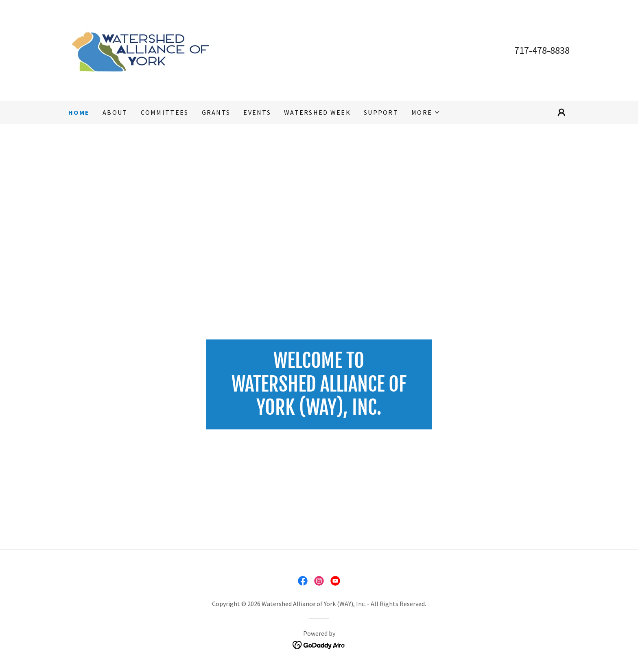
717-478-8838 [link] (542, 50)
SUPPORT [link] (381, 112)
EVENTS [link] (257, 112)
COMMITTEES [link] (165, 112)
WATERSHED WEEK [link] (317, 112)
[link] (143, 49)
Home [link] (79, 112)
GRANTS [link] (216, 112)
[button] (426, 112)
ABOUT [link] (115, 112)
